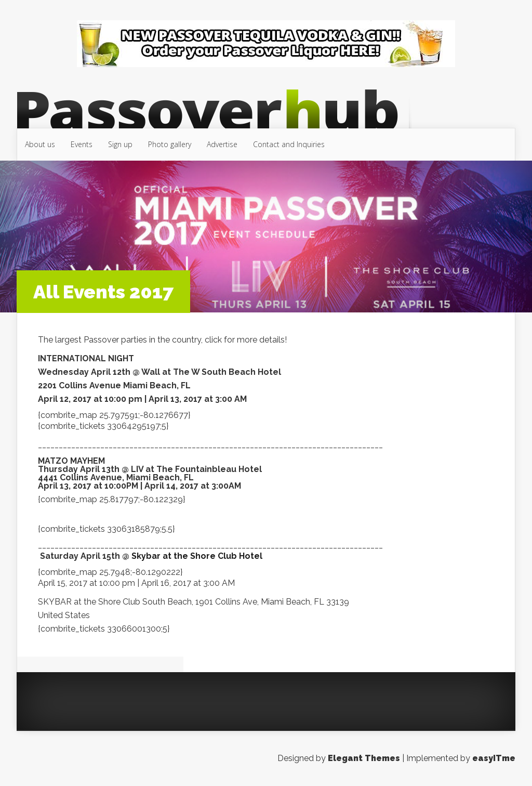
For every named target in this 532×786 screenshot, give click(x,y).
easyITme (494, 758)
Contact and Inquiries (289, 144)
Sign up (120, 144)
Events (82, 144)
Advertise (222, 144)
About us (40, 144)
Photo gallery (170, 144)
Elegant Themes (364, 758)
